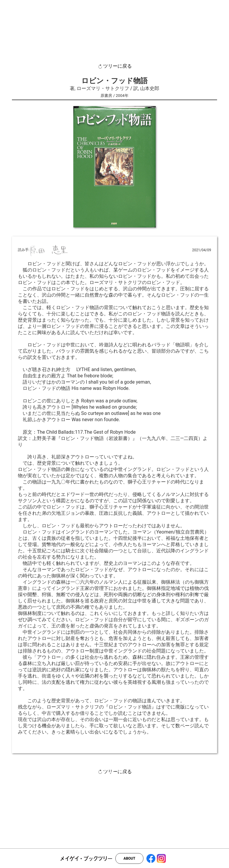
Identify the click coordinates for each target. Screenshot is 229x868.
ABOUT (129, 858)
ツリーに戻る (114, 66)
